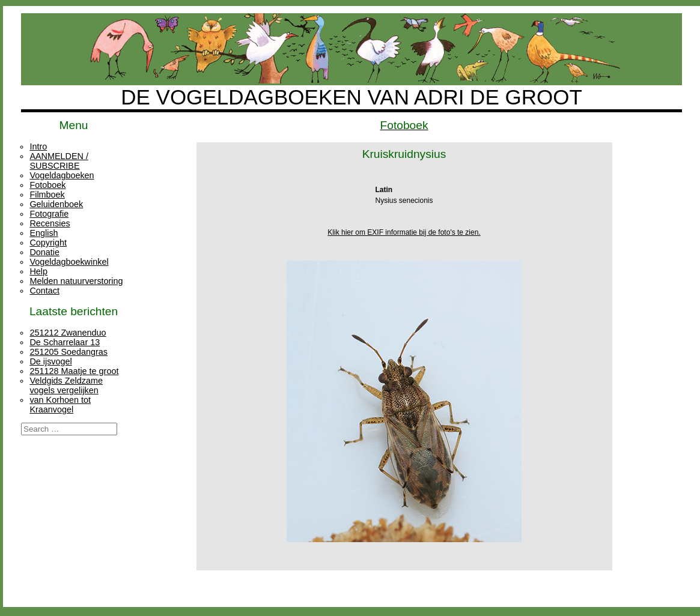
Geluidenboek (56, 204)
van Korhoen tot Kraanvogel (60, 405)
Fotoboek (47, 185)
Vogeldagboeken (62, 175)
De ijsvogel (50, 361)
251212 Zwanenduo (68, 333)
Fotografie (49, 214)
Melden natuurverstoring (76, 281)
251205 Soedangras (68, 352)
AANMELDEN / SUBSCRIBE (59, 161)
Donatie (44, 252)
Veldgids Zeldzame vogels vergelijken (66, 385)
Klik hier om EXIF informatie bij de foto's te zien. (404, 232)
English (44, 233)
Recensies (50, 223)
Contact (44, 291)
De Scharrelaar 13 (65, 342)
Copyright (48, 243)
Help (38, 271)
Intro (38, 146)
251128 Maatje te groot (74, 371)
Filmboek (47, 195)
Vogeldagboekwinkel (69, 262)
